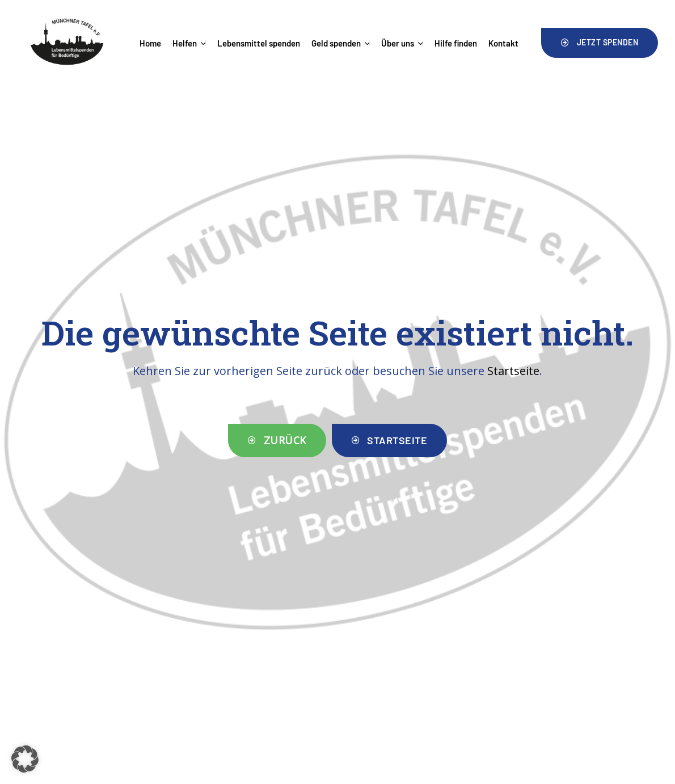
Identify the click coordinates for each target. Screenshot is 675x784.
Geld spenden (341, 43)
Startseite (513, 371)
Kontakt (503, 43)
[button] (600, 43)
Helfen (189, 43)
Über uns (402, 43)
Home (150, 43)
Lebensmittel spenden (259, 43)
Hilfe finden (456, 43)
